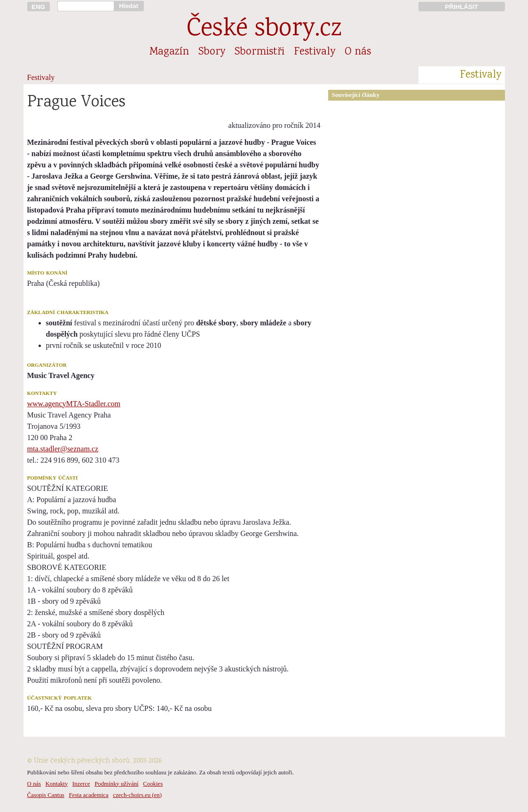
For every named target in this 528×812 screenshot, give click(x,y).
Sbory (212, 52)
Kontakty (57, 784)
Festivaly (315, 52)
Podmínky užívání (116, 784)
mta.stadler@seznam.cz (63, 449)
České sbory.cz (264, 30)
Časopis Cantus (46, 795)
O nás (358, 52)
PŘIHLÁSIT (461, 7)
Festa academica (88, 795)
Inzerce (81, 784)
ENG (38, 7)
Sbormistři (260, 52)
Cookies (153, 784)
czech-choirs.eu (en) (137, 795)
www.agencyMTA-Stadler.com (74, 404)
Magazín (169, 52)
